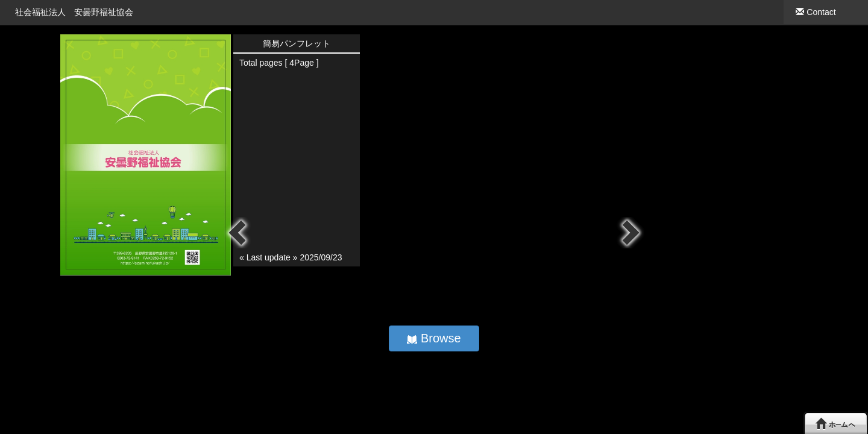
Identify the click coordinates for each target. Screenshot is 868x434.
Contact (816, 12)
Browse (434, 338)
